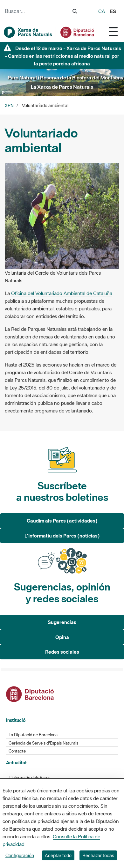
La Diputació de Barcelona (33, 735)
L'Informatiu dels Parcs (29, 778)
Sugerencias (62, 622)
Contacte (17, 751)
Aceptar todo (58, 855)
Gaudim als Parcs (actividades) (62, 521)
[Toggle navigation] (113, 31)
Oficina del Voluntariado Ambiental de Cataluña (62, 293)
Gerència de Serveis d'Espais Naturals (43, 743)
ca (102, 11)
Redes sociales (62, 652)
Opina (62, 637)
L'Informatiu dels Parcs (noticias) (62, 536)
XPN (9, 106)
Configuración (20, 855)
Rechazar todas (98, 855)
